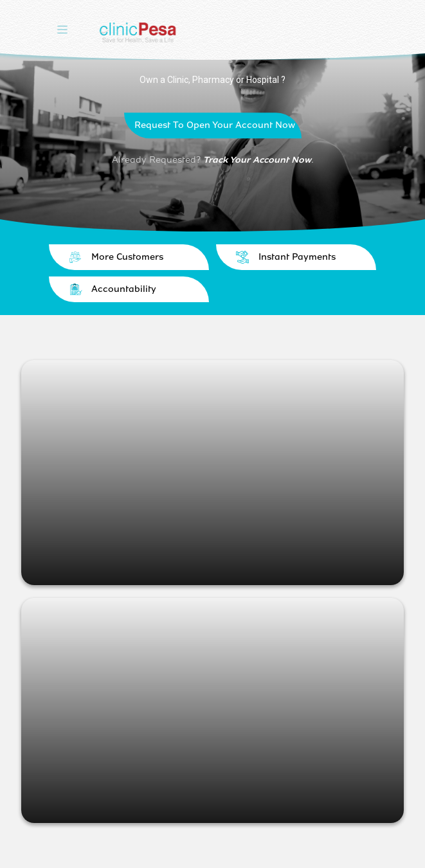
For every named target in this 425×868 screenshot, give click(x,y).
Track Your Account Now (257, 160)
